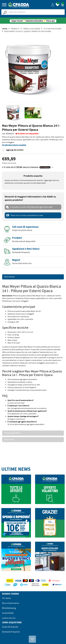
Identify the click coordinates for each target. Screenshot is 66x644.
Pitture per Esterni (52, 29)
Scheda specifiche (12, 433)
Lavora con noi (9, 618)
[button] (53, 5)
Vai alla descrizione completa (14, 145)
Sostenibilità (8, 613)
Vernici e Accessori (32, 29)
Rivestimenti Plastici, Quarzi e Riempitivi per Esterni (28, 31)
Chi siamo (6, 598)
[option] (33, 70)
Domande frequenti (11, 632)
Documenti (9, 440)
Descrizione (9, 277)
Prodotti (15, 29)
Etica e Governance (11, 603)
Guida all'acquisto (10, 627)
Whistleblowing (9, 608)
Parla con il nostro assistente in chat (24, 215)
